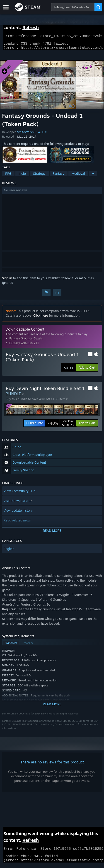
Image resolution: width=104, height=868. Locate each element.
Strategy (39, 176)
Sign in (7, 281)
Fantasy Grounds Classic (26, 341)
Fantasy (59, 176)
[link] (61, 426)
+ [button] (93, 176)
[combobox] (73, 7)
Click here (41, 318)
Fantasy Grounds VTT (24, 345)
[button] (52, 193)
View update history (18, 513)
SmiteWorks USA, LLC (32, 135)
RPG (8, 176)
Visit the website (18, 503)
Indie (22, 176)
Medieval (78, 176)
